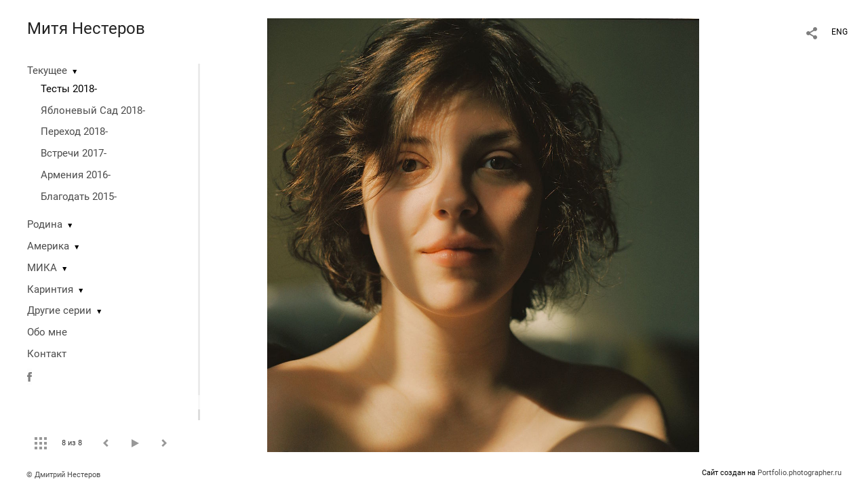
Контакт (47, 354)
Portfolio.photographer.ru (800, 473)
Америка (48, 246)
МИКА (42, 268)
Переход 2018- (74, 131)
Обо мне (47, 332)
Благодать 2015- (79, 197)
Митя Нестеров (86, 28)
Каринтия (50, 289)
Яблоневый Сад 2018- (93, 110)
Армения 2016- (76, 175)
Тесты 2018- (69, 89)
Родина (45, 224)
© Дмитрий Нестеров (64, 475)
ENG (840, 32)
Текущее (47, 70)
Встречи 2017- (74, 153)
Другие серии (59, 310)
